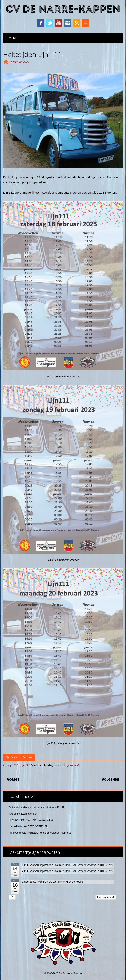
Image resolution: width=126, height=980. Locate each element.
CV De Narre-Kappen (63, 9)
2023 (16, 765)
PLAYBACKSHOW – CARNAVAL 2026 (31, 820)
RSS (77, 23)
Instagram (68, 23)
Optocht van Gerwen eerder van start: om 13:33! (36, 808)
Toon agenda (106, 897)
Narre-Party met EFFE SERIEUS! (28, 826)
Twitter (50, 23)
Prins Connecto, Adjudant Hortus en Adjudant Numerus (40, 833)
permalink (73, 765)
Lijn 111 (25, 765)
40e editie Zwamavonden (23, 814)
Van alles (27, 757)
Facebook (41, 23)
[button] (12, 897)
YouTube (59, 23)
